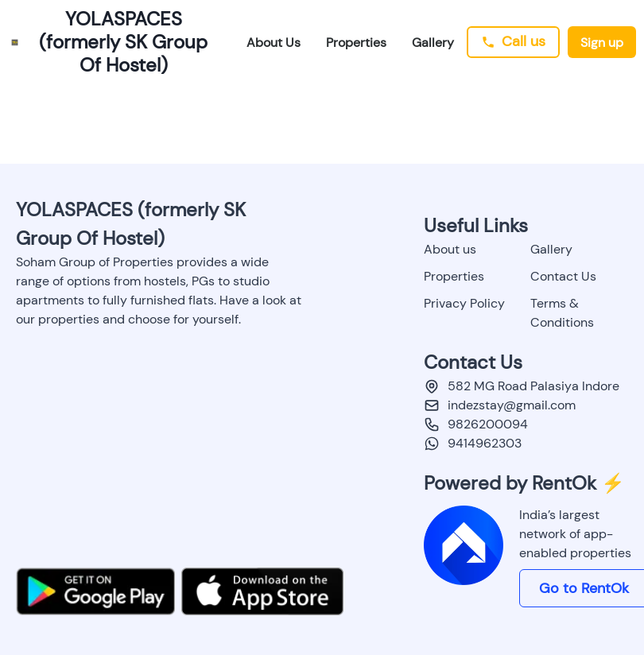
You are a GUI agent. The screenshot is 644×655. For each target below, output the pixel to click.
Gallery (433, 43)
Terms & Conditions (562, 313)
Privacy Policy (464, 303)
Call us (513, 41)
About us (450, 249)
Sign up (602, 43)
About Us (274, 43)
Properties (356, 43)
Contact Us (563, 276)
